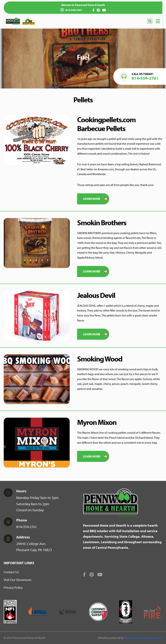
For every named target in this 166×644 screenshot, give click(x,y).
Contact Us (11, 572)
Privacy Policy (13, 588)
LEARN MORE (95, 456)
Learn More (95, 199)
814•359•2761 (71, 10)
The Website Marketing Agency (143, 638)
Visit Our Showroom (18, 580)
